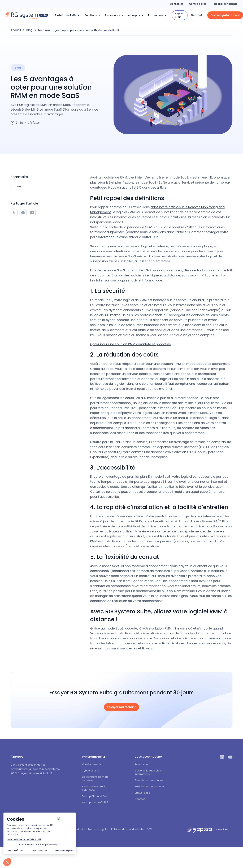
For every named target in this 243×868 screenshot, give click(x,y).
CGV (149, 829)
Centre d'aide (198, 4)
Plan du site (79, 829)
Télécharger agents (225, 4)
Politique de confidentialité (127, 829)
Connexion (177, 4)
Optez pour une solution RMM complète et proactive (130, 344)
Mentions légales (98, 829)
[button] (68, 15)
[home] (27, 15)
